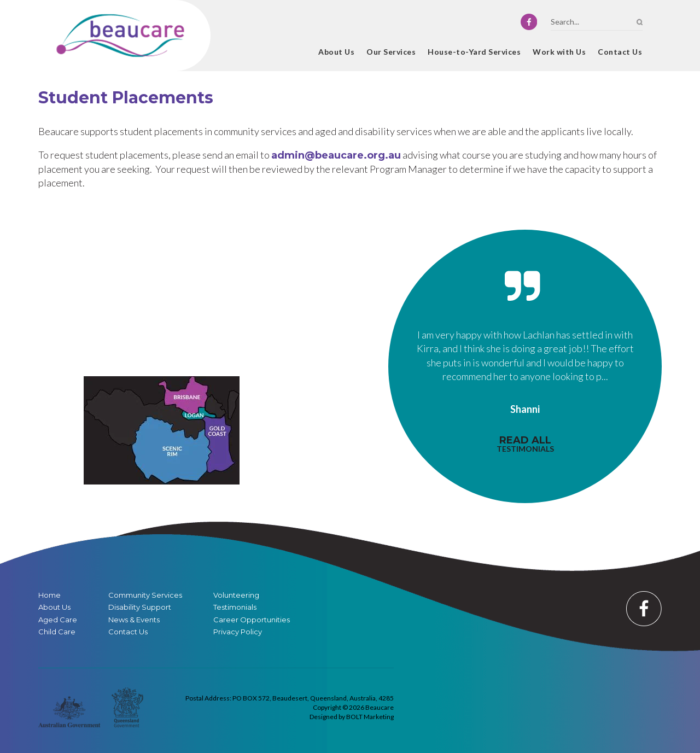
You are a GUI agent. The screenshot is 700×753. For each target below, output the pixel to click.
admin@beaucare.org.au (336, 155)
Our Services (391, 52)
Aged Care (58, 620)
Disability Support (140, 607)
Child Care (57, 632)
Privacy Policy (238, 632)
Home (301, 53)
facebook (529, 22)
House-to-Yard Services (474, 52)
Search (640, 22)
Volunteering (236, 595)
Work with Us (559, 52)
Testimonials (235, 607)
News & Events (134, 620)
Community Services (145, 595)
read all (525, 444)
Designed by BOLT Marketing (352, 717)
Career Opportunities (252, 620)
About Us (336, 52)
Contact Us (620, 52)
